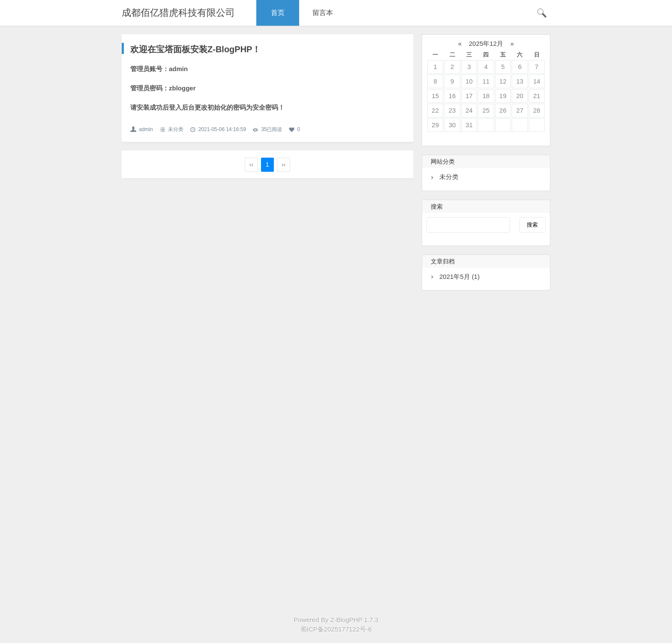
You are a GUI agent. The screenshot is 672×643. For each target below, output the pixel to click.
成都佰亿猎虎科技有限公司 (178, 13)
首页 (278, 13)
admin (146, 129)
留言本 (323, 13)
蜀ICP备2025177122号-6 (336, 629)
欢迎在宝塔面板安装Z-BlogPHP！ (195, 49)
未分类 (176, 129)
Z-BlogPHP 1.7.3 (354, 620)
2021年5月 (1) (459, 277)
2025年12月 (486, 43)
